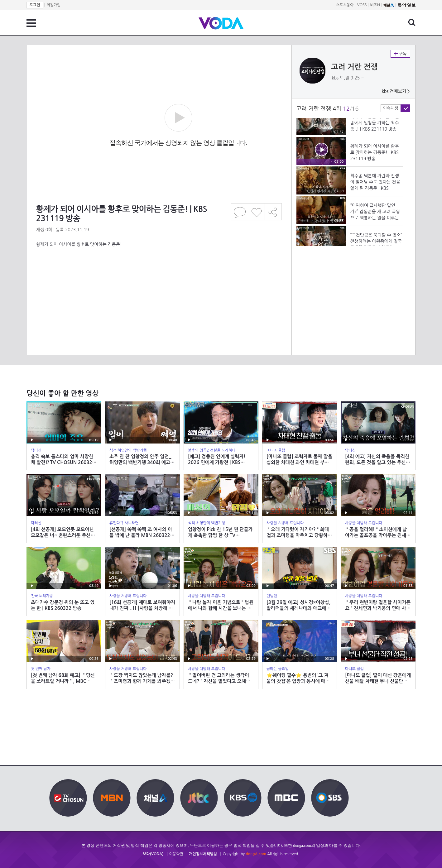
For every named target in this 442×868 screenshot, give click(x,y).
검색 (412, 22)
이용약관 (176, 854)
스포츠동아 (345, 5)
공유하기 (273, 212)
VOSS (362, 5)
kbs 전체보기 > (396, 91)
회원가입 (53, 5)
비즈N (375, 5)
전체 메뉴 (31, 23)
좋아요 (256, 212)
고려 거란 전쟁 (355, 67)
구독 (400, 54)
